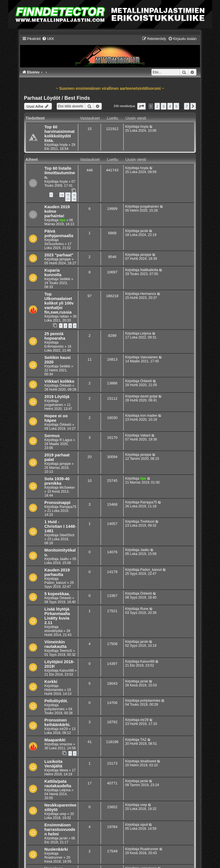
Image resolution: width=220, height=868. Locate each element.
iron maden (149, 416)
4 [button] (170, 106)
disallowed (148, 761)
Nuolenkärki (56, 849)
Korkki (51, 682)
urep (63, 814)
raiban (64, 316)
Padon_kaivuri (55, 583)
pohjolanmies (55, 709)
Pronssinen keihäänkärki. (58, 722)
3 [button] (163, 106)
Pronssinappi (58, 503)
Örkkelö (65, 386)
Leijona (146, 333)
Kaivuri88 (67, 671)
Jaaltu (64, 559)
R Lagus (66, 440)
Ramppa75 (68, 507)
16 (74, 195)
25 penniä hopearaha (55, 336)
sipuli (144, 825)
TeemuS (66, 651)
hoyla (64, 145)
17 (68, 199)
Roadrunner (54, 858)
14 (62, 195)
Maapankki (55, 740)
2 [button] (157, 106)
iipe (63, 220)
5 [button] (176, 106)
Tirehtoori (148, 522)
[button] (141, 106)
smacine (66, 744)
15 (68, 195)
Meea (64, 770)
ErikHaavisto (54, 346)
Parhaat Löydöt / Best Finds (57, 98)
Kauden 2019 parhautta (57, 572)
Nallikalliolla (149, 270)
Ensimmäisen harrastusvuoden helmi (60, 829)
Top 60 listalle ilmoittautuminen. (60, 173)
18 (74, 199)
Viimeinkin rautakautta (56, 644)
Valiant (145, 435)
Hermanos (148, 294)
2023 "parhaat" (59, 255)
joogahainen (150, 207)
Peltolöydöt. (56, 701)
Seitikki (65, 279)
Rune (144, 609)
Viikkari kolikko (59, 381)
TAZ (143, 740)
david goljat (149, 396)
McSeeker (67, 488)
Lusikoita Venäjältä (54, 764)
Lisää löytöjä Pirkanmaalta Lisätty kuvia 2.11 (57, 616)
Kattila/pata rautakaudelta (58, 784)
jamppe (65, 259)
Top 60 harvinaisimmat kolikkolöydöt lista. (60, 134)
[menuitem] (48, 39)
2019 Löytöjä (57, 397)
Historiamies (54, 690)
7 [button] (187, 106)
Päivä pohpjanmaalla (59, 233)
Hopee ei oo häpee (56, 418)
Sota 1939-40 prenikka (57, 481)
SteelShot (67, 535)
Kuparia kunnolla (53, 273)
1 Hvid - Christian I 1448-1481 (60, 526)
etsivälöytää (54, 631)
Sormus (52, 436)
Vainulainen (149, 357)
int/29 (64, 729)
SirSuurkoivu (54, 244)
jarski (144, 231)
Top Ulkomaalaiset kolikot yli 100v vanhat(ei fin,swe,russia (59, 303)
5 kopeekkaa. (57, 594)
